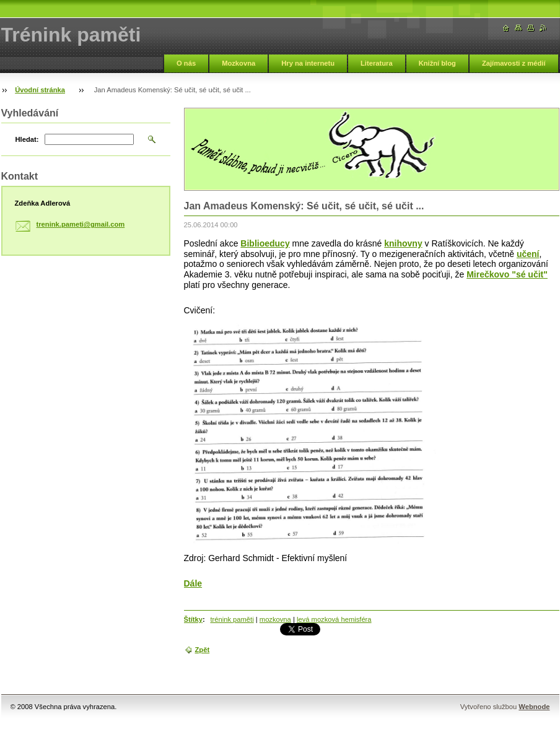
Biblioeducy (265, 243)
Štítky (193, 619)
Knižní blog (437, 63)
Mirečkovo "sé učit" (507, 274)
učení (528, 254)
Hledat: (27, 139)
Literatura (377, 63)
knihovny (403, 243)
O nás (186, 63)
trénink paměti (232, 619)
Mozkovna (238, 63)
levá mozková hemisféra (334, 619)
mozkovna (275, 619)
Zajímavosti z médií (514, 63)
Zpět (203, 650)
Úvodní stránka (40, 90)
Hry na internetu (308, 63)
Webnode (534, 707)
